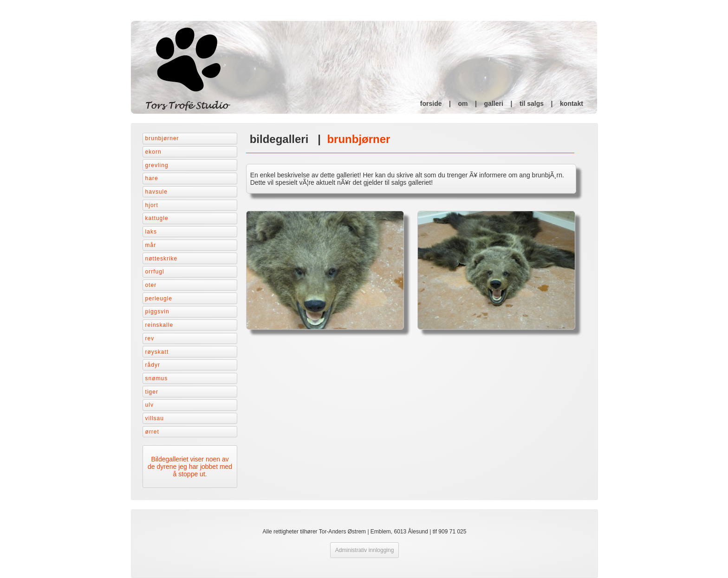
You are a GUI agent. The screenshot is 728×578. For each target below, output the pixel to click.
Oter (151, 285)
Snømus (157, 378)
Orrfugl (155, 272)
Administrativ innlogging (365, 550)
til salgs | (540, 104)
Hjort (152, 205)
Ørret (152, 432)
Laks (151, 232)
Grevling (157, 165)
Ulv (149, 405)
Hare (152, 178)
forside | (439, 104)
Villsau (155, 418)
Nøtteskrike (162, 259)
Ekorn (153, 152)
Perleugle (159, 299)
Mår (151, 245)
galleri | (502, 104)
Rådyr (153, 365)
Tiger (152, 392)
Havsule (156, 192)
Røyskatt (157, 352)
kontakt (572, 104)
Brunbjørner (162, 138)
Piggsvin (157, 312)
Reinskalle (159, 325)
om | (471, 104)
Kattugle (157, 218)
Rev (150, 338)
